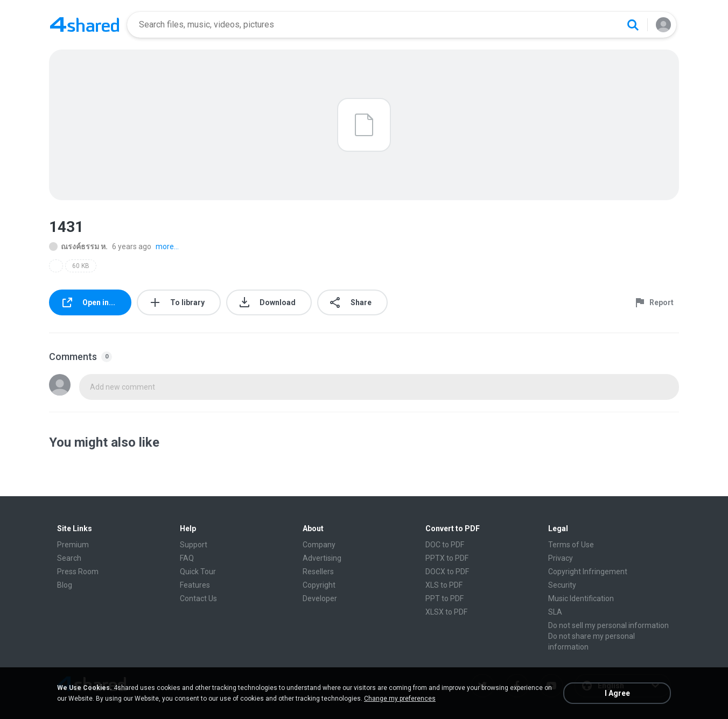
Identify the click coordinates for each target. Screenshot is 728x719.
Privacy (561, 558)
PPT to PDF (444, 598)
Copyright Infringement (588, 572)
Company (319, 545)
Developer (320, 598)
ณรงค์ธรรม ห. (78, 246)
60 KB (81, 266)
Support (194, 545)
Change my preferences (400, 699)
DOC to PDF (445, 545)
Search (69, 558)
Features (195, 585)
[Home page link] (85, 25)
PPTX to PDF (447, 558)
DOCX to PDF (447, 572)
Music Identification (581, 598)
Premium (73, 545)
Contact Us (198, 598)
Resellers (318, 572)
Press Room (78, 572)
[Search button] (633, 25)
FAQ (187, 558)
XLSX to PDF (446, 612)
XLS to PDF (444, 585)
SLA (555, 612)
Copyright (319, 585)
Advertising (322, 558)
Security (562, 585)
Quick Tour (198, 572)
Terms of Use (571, 545)
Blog (65, 585)
